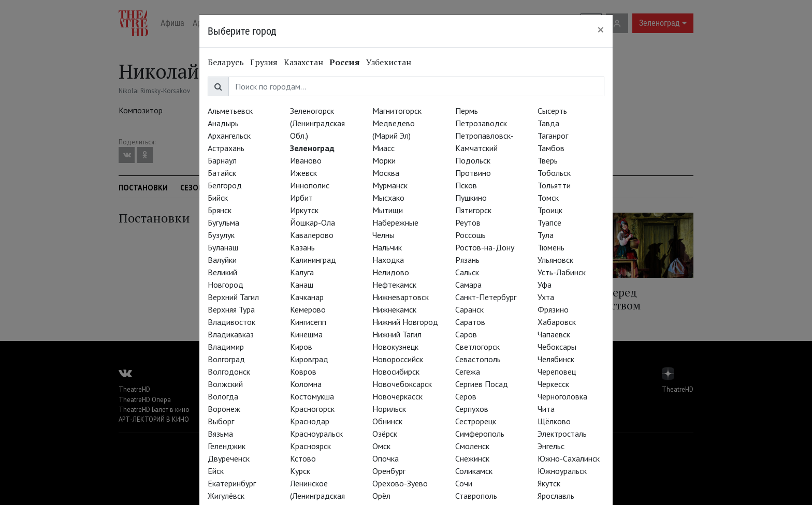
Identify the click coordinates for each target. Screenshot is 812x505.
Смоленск (472, 446)
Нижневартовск (401, 297)
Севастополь (478, 359)
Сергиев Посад (482, 384)
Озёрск (385, 434)
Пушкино (471, 198)
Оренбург (389, 471)
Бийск (218, 198)
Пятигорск (473, 210)
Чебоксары (557, 347)
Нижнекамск (394, 309)
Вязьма (220, 434)
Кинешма (306, 334)
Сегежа (468, 372)
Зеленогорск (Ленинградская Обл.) (317, 123)
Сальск (467, 272)
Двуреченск (229, 458)
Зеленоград (312, 148)
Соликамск (474, 471)
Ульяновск (555, 260)
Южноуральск (562, 471)
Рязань (467, 260)
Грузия (264, 62)
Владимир (226, 347)
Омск (381, 446)
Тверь (548, 160)
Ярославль (556, 496)
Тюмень (551, 247)
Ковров (303, 372)
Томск (548, 198)
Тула (546, 235)
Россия (345, 62)
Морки (384, 160)
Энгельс (551, 446)
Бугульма (223, 222)
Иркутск (304, 210)
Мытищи (388, 210)
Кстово (303, 458)
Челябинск (556, 359)
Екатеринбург (232, 483)
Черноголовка (562, 396)
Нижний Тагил (397, 334)
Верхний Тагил (233, 297)
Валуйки (222, 260)
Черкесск (553, 384)
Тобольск (554, 173)
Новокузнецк (395, 347)
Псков (466, 185)
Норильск (389, 409)
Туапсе (549, 222)
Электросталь (562, 434)
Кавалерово (312, 235)
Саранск (469, 309)
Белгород (225, 185)
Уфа (545, 285)
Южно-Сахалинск (569, 458)
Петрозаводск (481, 123)
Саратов (470, 322)
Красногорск (312, 409)
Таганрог (553, 136)
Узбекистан (389, 62)
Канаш (302, 285)
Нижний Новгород (405, 322)
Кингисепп (308, 322)
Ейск (216, 471)
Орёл (381, 496)
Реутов (468, 222)
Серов (466, 396)
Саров (466, 334)
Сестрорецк (476, 421)
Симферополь (480, 434)
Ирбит (301, 198)
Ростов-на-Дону (485, 247)
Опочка (386, 458)
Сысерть (552, 111)
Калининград (313, 260)
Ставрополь (476, 496)
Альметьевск (230, 111)
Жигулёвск (226, 496)
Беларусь (226, 62)
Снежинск (472, 458)
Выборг (221, 421)
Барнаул (222, 160)
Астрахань (226, 148)
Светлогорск (477, 347)
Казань (302, 247)
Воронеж (224, 409)
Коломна (306, 384)
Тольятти (554, 185)
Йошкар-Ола (313, 222)
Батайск (222, 173)
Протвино (473, 173)
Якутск (549, 483)
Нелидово (391, 272)
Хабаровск (557, 322)
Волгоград (226, 359)
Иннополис (310, 185)
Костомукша (312, 396)
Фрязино (553, 309)
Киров (301, 347)
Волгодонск (229, 372)
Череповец (557, 372)
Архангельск (229, 136)
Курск (300, 471)
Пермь (467, 111)
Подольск (473, 160)
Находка (388, 260)
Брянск (220, 210)
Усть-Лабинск (562, 272)
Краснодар (310, 421)
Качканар (307, 297)
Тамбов (551, 148)
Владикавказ (231, 334)
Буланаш (223, 247)
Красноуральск (316, 434)
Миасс (383, 148)
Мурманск (390, 185)
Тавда (548, 123)
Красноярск (310, 446)
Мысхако (388, 198)
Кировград (309, 359)
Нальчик (387, 247)
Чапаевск (554, 334)
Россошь (470, 235)
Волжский (225, 384)
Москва (386, 173)
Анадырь (223, 123)
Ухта (546, 297)
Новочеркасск (397, 396)
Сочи (464, 483)
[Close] (601, 29)
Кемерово (308, 309)
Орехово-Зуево (400, 483)
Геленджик (227, 446)
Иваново (306, 160)
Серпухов (472, 409)
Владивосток (231, 322)
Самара (468, 285)
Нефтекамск (394, 285)
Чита (546, 409)
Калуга (302, 272)
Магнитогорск (397, 111)
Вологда (223, 396)
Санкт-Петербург (486, 297)
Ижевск (303, 173)
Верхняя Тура (231, 309)
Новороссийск (398, 359)
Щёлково (554, 421)
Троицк (550, 210)
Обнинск (387, 421)
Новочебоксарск (402, 384)
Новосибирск (396, 372)
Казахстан (303, 62)
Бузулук (221, 235)
